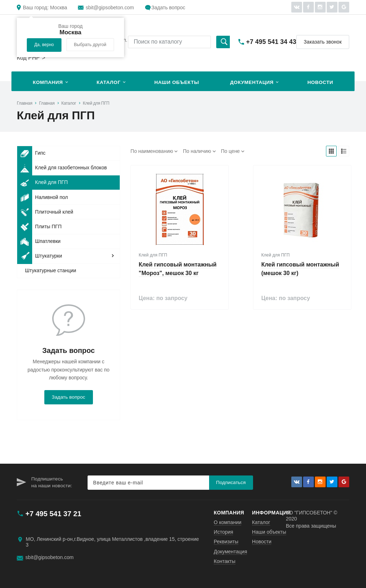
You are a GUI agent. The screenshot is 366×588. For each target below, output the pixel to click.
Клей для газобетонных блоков (62, 168)
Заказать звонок (323, 42)
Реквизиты (226, 542)
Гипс (31, 153)
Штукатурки (39, 256)
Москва (45, 8)
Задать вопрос (169, 8)
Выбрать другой (90, 45)
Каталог (108, 82)
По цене (230, 151)
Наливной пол (43, 197)
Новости (320, 82)
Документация (252, 82)
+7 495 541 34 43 (271, 42)
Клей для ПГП (96, 103)
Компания (48, 82)
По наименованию (152, 151)
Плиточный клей (45, 212)
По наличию (197, 151)
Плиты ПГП (39, 226)
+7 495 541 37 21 (53, 514)
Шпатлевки (39, 241)
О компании (227, 522)
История (223, 532)
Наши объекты (177, 82)
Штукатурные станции (51, 270)
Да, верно (44, 45)
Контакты (224, 561)
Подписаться (231, 482)
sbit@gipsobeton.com (110, 8)
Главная (24, 103)
